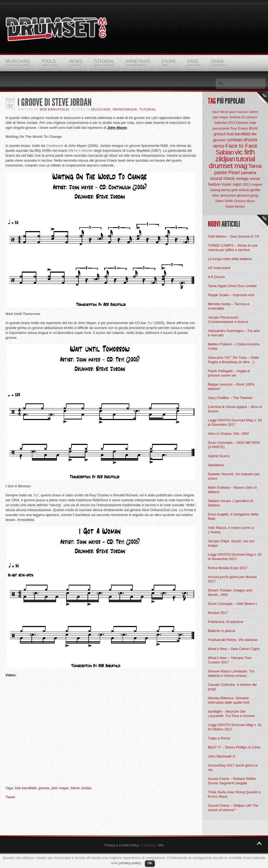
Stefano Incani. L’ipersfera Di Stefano (231, 503)
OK (150, 863)
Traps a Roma (219, 738)
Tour (234, 128)
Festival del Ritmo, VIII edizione (233, 640)
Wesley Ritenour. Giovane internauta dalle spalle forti (229, 700)
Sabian (225, 152)
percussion (228, 196)
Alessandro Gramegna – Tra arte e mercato (234, 333)
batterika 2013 (225, 123)
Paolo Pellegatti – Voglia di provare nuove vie (229, 373)
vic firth (245, 152)
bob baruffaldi (26, 788)
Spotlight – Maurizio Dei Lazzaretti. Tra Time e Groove (231, 714)
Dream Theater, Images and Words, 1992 (230, 592)
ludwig (215, 190)
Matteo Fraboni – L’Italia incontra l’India (234, 346)
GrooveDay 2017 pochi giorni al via (233, 767)
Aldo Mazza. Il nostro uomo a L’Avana (231, 530)
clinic (216, 196)
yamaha (248, 173)
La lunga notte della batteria (230, 259)
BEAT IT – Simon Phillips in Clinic (234, 747)
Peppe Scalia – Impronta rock (231, 295)
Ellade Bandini (235, 206)
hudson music (220, 184)
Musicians (101, 109)
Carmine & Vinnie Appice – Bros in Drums (235, 409)
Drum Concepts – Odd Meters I (232, 604)
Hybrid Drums (219, 456)
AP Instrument (219, 268)
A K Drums (216, 277)
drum (254, 128)
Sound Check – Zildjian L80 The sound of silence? (233, 808)
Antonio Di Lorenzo (243, 117)
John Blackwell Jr (222, 756)
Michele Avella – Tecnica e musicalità (229, 306)
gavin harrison (239, 112)
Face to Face (241, 146)
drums (250, 140)
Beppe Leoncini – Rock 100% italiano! (231, 387)
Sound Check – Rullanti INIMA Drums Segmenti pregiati (232, 781)
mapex (257, 184)
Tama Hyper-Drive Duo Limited (232, 286)
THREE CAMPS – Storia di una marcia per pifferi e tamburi (233, 248)
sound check (223, 178)
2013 (247, 184)
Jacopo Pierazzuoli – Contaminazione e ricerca (228, 320)
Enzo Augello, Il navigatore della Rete (233, 516)
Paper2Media (125, 109)
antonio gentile (249, 190)
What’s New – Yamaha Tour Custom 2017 (230, 660)
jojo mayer (221, 117)
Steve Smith (224, 201)
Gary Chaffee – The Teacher (230, 398)
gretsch (220, 134)
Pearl (234, 173)
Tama (255, 166)
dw (254, 134)
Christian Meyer (245, 201)
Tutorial (148, 109)
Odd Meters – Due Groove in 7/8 (234, 236)
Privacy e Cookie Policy (122, 845)
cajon (237, 184)
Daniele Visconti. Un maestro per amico (234, 476)
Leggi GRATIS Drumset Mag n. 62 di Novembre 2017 (235, 557)
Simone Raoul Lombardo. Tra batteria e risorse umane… (231, 673)
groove (44, 788)
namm (254, 112)
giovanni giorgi (248, 196)
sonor (255, 178)
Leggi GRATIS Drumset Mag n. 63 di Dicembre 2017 (235, 422)
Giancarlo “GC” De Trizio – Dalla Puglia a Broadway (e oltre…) (233, 360)
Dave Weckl (220, 112)
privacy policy (130, 863)
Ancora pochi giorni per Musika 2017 (232, 579)
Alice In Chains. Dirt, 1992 (228, 434)
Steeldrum (216, 465)
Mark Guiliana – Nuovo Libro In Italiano (232, 490)
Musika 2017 (218, 613)
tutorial (246, 159)
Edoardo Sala (246, 123)
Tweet (10, 797)
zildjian (225, 159)
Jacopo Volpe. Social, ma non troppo (231, 543)
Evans (243, 128)
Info (161, 845)
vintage (242, 178)
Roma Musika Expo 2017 (228, 568)
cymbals (235, 140)
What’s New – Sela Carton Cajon (234, 649)
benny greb (229, 190)
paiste (221, 173)
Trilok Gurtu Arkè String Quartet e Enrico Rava (234, 794)
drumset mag (228, 166)
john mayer (60, 788)
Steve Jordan (81, 788)
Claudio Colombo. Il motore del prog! (232, 687)
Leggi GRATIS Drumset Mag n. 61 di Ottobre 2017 (235, 727)
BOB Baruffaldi (55, 109)
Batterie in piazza (222, 631)
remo (219, 146)
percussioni (221, 129)
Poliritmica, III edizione (226, 622)
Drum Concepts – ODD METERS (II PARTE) (234, 445)
